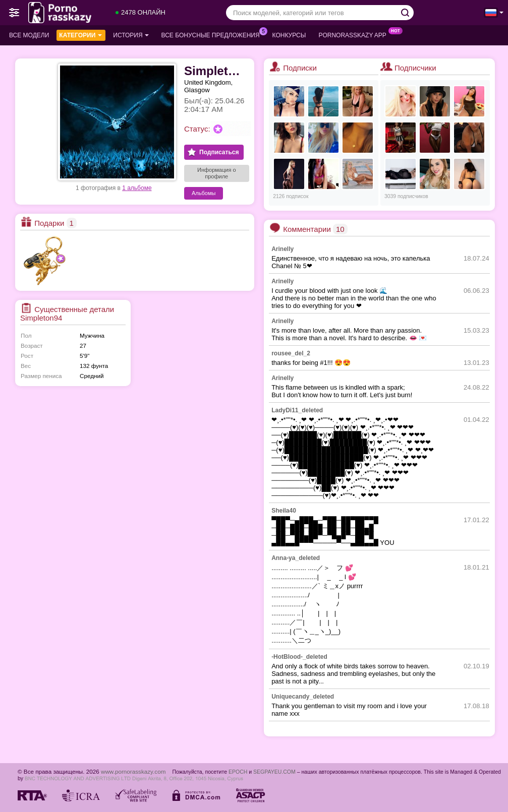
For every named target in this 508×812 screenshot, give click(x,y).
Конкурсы (289, 35)
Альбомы (204, 193)
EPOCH (238, 772)
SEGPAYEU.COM (274, 772)
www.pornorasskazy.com (133, 771)
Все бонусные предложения (213, 34)
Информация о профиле (217, 173)
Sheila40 (284, 511)
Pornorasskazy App (355, 34)
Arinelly (283, 249)
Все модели (29, 35)
